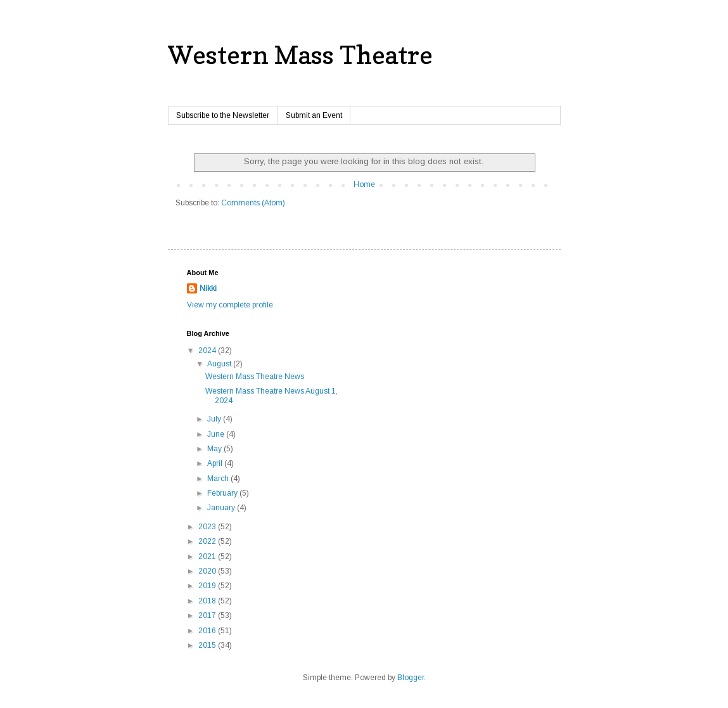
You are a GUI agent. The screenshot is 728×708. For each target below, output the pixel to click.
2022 (208, 541)
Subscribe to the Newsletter (223, 115)
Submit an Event (314, 115)
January (222, 508)
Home (364, 184)
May (215, 449)
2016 (208, 631)
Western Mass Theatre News (255, 377)
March (219, 479)
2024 (208, 351)
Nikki (208, 288)
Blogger (411, 678)
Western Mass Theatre (300, 55)
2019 (208, 586)
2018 (208, 601)
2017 (208, 615)
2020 (208, 571)
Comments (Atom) (253, 203)
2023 (208, 527)
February (223, 493)
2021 (208, 557)
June (217, 434)
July (215, 419)
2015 (208, 645)
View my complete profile (230, 305)
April (216, 463)
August (220, 364)
